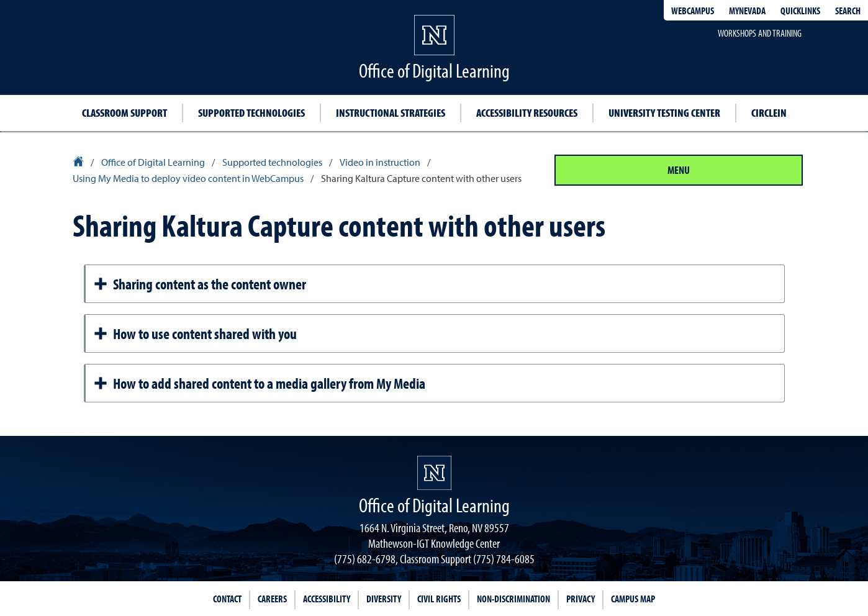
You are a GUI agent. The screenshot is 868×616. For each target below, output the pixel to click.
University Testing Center (664, 113)
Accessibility (327, 599)
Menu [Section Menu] (679, 170)
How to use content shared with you (195, 333)
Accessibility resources (527, 113)
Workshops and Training (760, 33)
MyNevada (747, 11)
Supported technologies (251, 113)
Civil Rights (439, 599)
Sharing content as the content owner (200, 284)
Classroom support (124, 113)
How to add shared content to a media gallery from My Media (259, 383)
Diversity (384, 599)
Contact (227, 599)
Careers (272, 599)
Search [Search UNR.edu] (848, 11)
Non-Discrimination (513, 599)
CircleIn (769, 113)
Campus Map (633, 599)
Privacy (581, 599)
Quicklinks (800, 11)
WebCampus (693, 11)
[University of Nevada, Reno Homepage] (434, 473)
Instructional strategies (391, 113)
